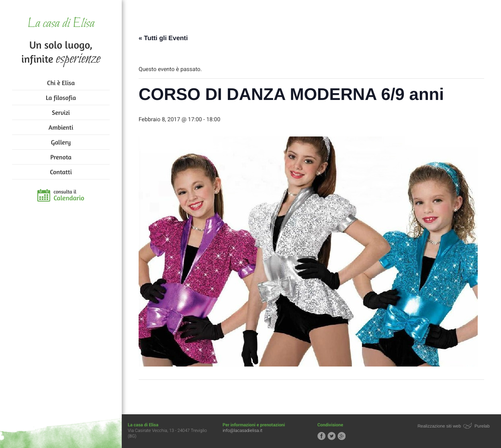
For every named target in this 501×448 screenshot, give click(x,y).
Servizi (61, 112)
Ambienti (61, 127)
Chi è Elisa (61, 83)
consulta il (69, 195)
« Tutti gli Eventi (163, 38)
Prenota (61, 157)
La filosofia (61, 98)
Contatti (61, 172)
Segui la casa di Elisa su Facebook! (321, 436)
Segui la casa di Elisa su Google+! (341, 436)
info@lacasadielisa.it (242, 431)
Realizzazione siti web (439, 426)
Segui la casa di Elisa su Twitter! (331, 436)
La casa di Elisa (61, 24)
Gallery (61, 142)
